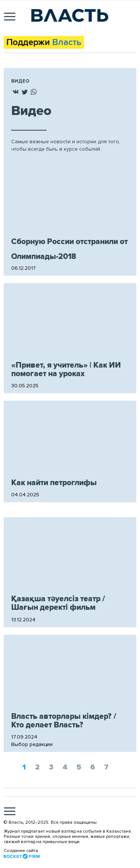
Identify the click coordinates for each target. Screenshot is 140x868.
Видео (20, 81)
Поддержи (44, 42)
